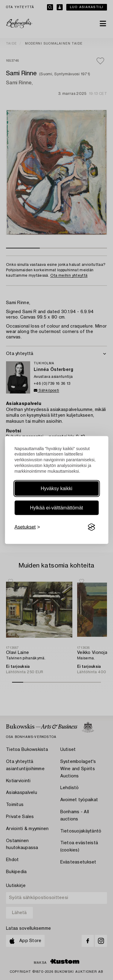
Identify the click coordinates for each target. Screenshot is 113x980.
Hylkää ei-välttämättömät (56, 508)
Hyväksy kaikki (56, 488)
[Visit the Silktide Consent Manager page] (91, 527)
